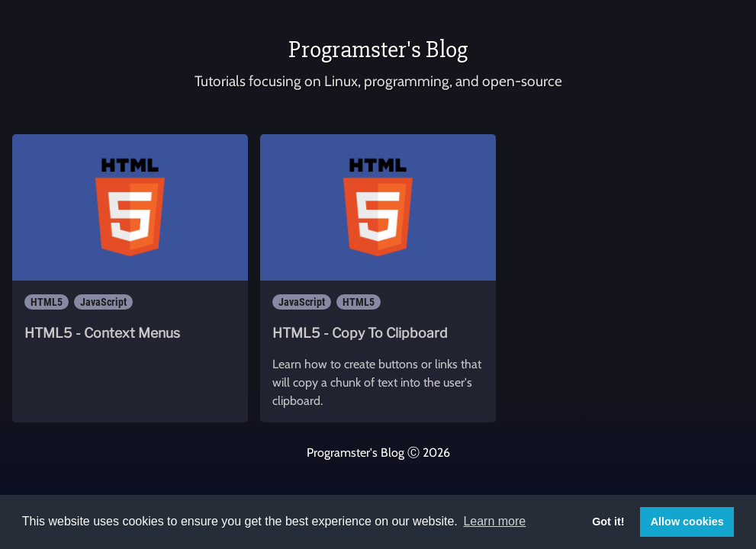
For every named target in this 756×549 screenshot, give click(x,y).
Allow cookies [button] (687, 522)
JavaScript (103, 302)
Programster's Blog (378, 49)
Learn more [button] (494, 521)
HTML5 (47, 302)
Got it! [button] (608, 522)
